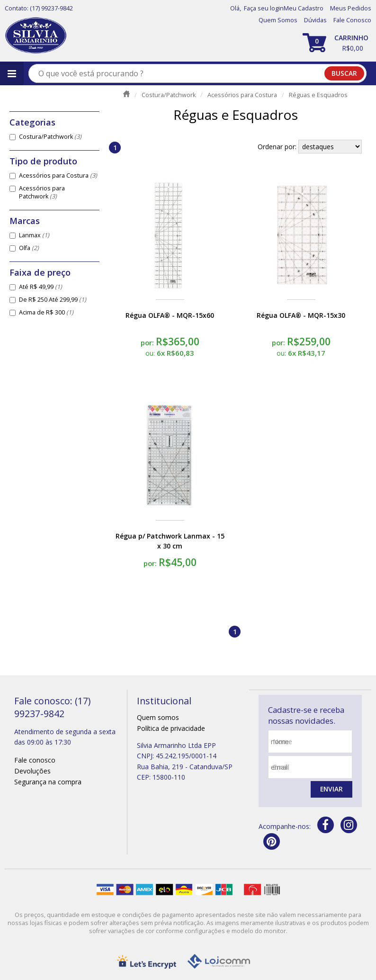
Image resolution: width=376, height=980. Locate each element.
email (281, 767)
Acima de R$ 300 (46, 312)
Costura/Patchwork (50, 137)
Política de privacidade (171, 728)
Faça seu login (264, 8)
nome (282, 742)
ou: (151, 353)
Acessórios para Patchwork (42, 192)
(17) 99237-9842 (51, 8)
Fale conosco (35, 760)
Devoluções (32, 771)
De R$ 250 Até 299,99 (53, 300)
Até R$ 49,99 (40, 287)
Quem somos (158, 717)
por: (148, 342)
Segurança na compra (48, 782)
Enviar (331, 789)
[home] (36, 36)
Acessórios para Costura (58, 175)
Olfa (29, 248)
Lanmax (34, 235)
